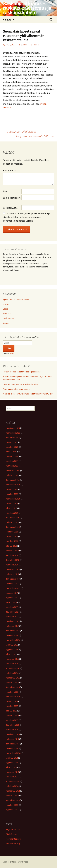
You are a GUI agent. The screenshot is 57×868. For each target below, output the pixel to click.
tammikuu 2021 (13, 480)
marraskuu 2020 (13, 485)
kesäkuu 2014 (12, 777)
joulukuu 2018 (12, 532)
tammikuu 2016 (13, 687)
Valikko (7, 20)
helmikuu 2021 (12, 475)
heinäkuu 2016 (12, 659)
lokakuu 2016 (12, 645)
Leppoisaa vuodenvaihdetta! (35, 136)
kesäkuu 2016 (12, 664)
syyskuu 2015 (12, 706)
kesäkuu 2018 (12, 555)
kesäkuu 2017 (12, 607)
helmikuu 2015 (12, 739)
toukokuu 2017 (13, 612)
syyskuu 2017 (12, 598)
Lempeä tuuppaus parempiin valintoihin (21, 384)
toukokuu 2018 (13, 560)
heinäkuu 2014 (12, 772)
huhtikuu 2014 (12, 786)
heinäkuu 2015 (12, 715)
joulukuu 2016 (12, 635)
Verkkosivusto (10, 208)
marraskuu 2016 (13, 640)
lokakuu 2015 (12, 701)
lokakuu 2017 (12, 593)
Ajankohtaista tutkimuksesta (16, 299)
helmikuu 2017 (12, 626)
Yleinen (24, 45)
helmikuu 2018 (12, 574)
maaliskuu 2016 (13, 678)
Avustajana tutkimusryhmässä (17, 389)
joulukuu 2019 (12, 494)
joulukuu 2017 (12, 584)
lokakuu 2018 (12, 536)
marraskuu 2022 (13, 433)
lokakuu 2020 (12, 489)
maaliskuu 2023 (13, 428)
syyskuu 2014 (12, 763)
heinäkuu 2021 (12, 456)
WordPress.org (13, 844)
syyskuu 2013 (12, 810)
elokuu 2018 (11, 546)
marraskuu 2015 (13, 697)
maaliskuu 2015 (13, 734)
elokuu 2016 (11, 654)
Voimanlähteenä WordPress (16, 862)
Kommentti (10, 170)
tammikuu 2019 (13, 527)
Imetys (6, 304)
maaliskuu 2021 (13, 470)
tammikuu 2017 (13, 631)
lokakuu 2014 (12, 758)
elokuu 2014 (11, 767)
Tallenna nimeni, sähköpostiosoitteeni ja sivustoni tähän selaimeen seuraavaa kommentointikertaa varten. (27, 217)
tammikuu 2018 (13, 579)
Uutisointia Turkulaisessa (20, 132)
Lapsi (5, 309)
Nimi (6, 191)
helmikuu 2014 (12, 796)
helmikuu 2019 (12, 522)
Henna (36, 45)
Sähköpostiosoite (12, 200)
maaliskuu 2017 (13, 621)
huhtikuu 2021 (12, 466)
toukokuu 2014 (13, 781)
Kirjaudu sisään (13, 829)
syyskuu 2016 (12, 649)
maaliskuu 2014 (13, 791)
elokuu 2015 (11, 711)
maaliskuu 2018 (13, 569)
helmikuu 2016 (12, 682)
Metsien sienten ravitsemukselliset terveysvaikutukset (28, 394)
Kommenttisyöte (14, 839)
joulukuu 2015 (12, 692)
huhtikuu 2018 (12, 565)
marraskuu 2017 (13, 588)
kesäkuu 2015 (12, 720)
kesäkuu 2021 (12, 461)
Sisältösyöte (12, 834)
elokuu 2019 (11, 508)
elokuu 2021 (11, 452)
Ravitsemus (8, 318)
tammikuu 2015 (13, 744)
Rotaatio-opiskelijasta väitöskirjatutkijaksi (22, 372)
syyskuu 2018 (12, 541)
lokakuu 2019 (12, 503)
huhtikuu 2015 (12, 730)
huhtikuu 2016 (12, 673)
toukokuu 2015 (13, 725)
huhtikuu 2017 (12, 617)
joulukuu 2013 (12, 805)
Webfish (12, 353)
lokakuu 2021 (12, 442)
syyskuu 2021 (12, 447)
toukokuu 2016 (13, 668)
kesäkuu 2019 (12, 513)
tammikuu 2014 (13, 800)
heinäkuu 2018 (12, 551)
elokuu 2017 (11, 602)
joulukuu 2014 (12, 748)
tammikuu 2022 (13, 437)
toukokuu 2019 (13, 518)
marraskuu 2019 (13, 499)
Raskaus (7, 313)
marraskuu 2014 (13, 753)
